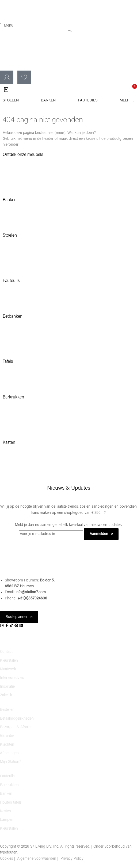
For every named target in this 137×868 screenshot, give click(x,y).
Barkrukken (9, 785)
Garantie (7, 736)
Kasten (9, 443)
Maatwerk (8, 669)
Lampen (7, 820)
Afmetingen (9, 753)
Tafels (8, 362)
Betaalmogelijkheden (17, 719)
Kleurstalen (9, 661)
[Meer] (127, 101)
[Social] (2, 626)
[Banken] (48, 101)
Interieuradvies (12, 678)
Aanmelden (101, 534)
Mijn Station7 (11, 762)
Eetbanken (13, 317)
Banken (10, 200)
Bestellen (7, 710)
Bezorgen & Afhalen (16, 727)
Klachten (7, 745)
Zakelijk (6, 695)
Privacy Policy (72, 859)
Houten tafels (11, 803)
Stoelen (10, 236)
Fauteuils (11, 281)
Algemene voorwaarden (37, 859)
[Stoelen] (11, 101)
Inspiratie (7, 687)
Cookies (6, 859)
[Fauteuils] (88, 101)
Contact (6, 652)
